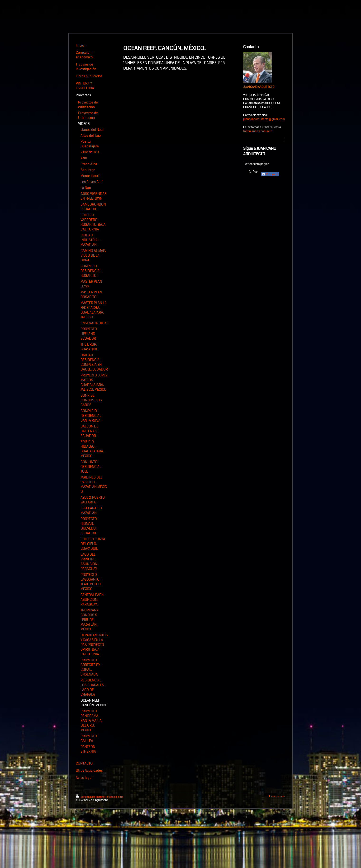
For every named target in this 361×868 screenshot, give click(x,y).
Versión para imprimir (91, 797)
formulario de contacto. (258, 131)
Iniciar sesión (277, 796)
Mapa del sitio (115, 797)
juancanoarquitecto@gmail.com (264, 119)
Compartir (270, 174)
